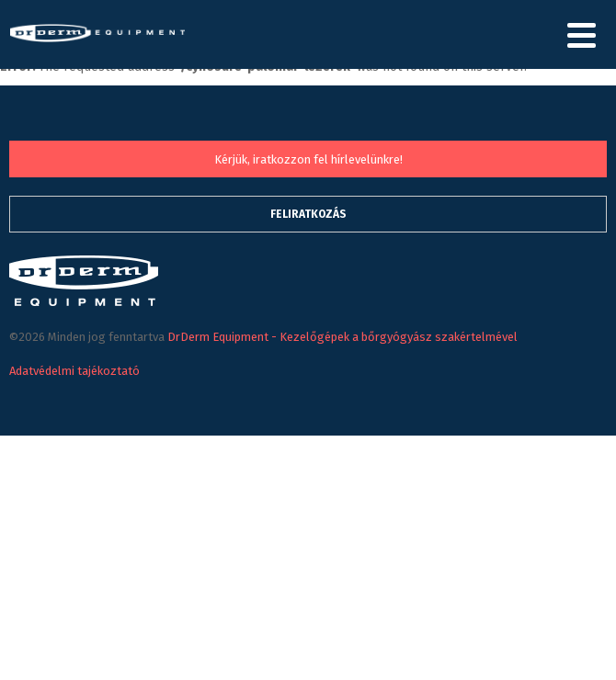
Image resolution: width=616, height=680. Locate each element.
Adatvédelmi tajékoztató (74, 371)
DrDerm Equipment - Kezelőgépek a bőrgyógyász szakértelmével (97, 46)
